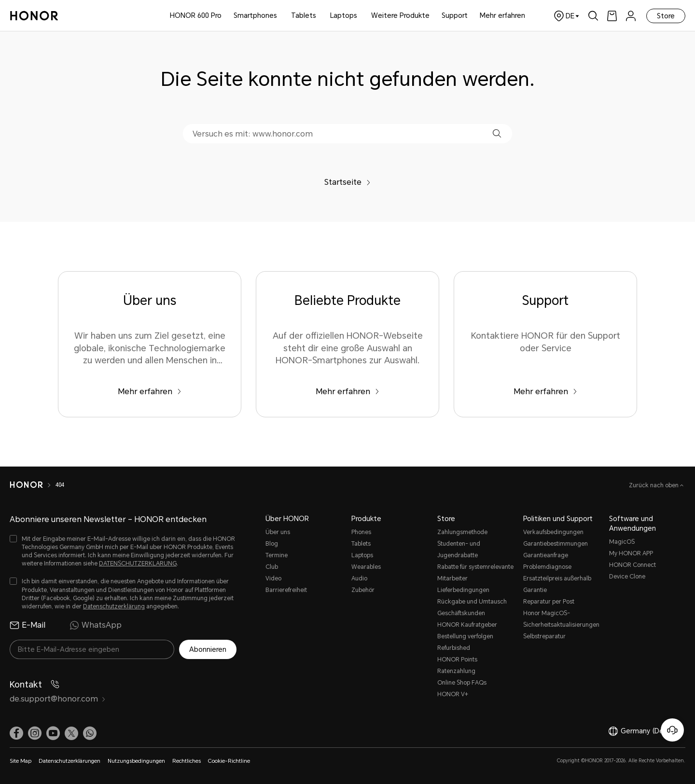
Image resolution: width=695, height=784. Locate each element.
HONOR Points (457, 660)
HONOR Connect (632, 565)
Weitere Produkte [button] (400, 15)
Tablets (304, 15)
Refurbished (454, 648)
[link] (612, 16)
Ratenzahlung (456, 671)
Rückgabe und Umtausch (472, 602)
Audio (359, 578)
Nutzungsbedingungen (136, 761)
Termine (277, 555)
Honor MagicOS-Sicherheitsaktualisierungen (561, 619)
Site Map (21, 761)
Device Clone (627, 577)
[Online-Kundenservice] (672, 730)
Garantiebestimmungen (556, 544)
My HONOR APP (631, 553)
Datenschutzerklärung (114, 606)
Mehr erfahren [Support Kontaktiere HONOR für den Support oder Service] (545, 392)
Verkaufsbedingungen (553, 532)
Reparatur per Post (549, 602)
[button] (497, 133)
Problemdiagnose (547, 567)
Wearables (366, 567)
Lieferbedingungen (463, 590)
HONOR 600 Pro (196, 15)
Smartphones (255, 15)
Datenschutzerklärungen (69, 761)
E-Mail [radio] (28, 625)
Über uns (278, 532)
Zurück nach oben (654, 485)
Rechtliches (187, 761)
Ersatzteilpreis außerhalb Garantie (557, 584)
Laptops (344, 15)
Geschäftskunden (461, 613)
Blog (272, 544)
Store (666, 16)
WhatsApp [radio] (96, 625)
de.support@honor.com (58, 699)
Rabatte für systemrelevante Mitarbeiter (475, 573)
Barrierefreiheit (286, 590)
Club (272, 567)
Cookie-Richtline (229, 761)
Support (455, 15)
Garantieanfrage (546, 555)
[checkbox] (123, 552)
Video (273, 578)
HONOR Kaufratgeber (467, 625)
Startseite (347, 182)
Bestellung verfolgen (465, 636)
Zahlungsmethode (462, 532)
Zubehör (363, 590)
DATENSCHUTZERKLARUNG (138, 564)
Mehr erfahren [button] (502, 15)
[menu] (631, 16)
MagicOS (622, 542)
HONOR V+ (453, 694)
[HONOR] (33, 485)
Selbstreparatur (544, 636)
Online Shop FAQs (462, 683)
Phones (361, 532)
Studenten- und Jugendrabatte (459, 550)
